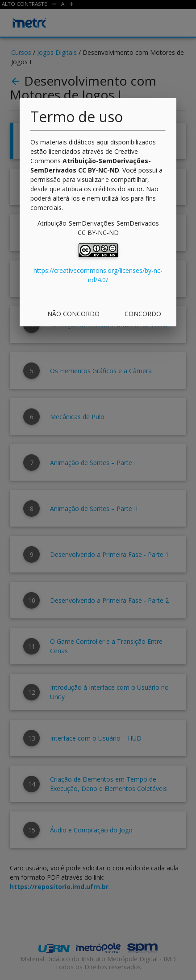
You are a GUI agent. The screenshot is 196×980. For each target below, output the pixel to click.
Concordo (143, 314)
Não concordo (73, 314)
